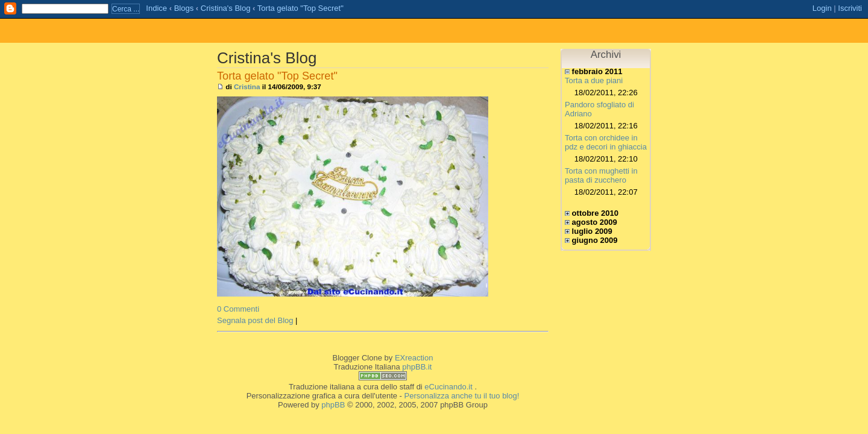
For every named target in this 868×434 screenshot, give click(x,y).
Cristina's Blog (226, 8)
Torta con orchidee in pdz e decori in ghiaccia (606, 142)
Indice (156, 8)
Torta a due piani (594, 80)
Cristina (247, 86)
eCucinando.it (448, 387)
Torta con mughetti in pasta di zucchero (601, 175)
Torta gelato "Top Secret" (300, 8)
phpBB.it (417, 367)
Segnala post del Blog (255, 320)
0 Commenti (238, 309)
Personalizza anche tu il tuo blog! (462, 396)
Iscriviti (850, 8)
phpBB (333, 405)
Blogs (184, 8)
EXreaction (414, 358)
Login (822, 8)
